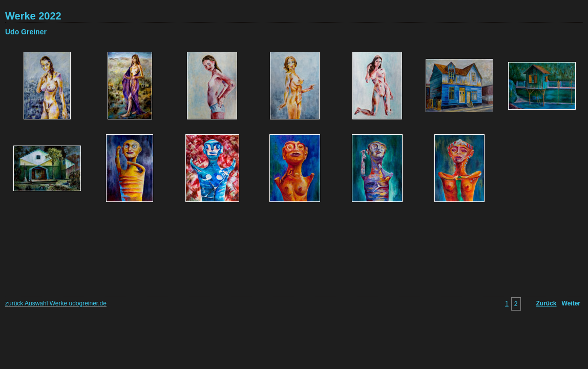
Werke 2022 (33, 16)
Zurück (547, 303)
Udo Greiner (26, 32)
